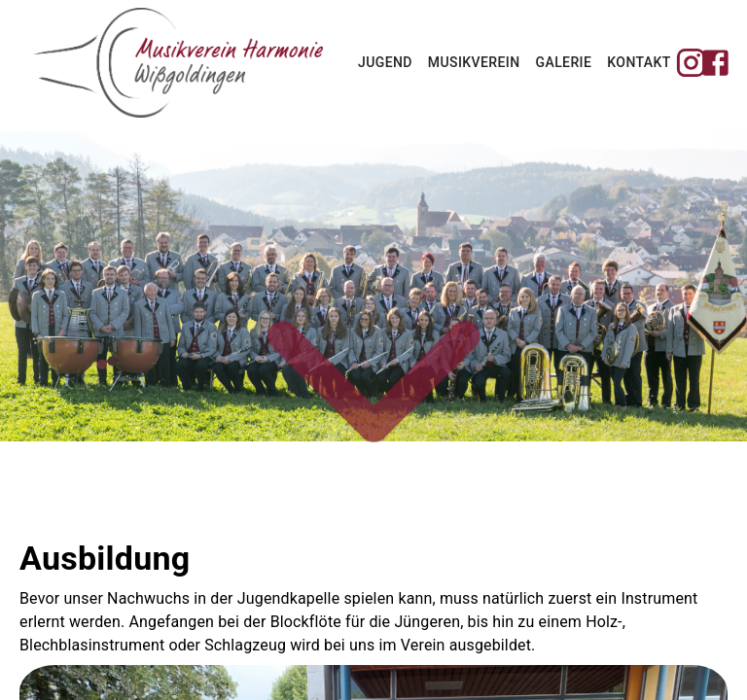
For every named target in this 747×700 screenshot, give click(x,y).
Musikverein (474, 63)
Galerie (564, 63)
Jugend (385, 63)
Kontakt (639, 63)
